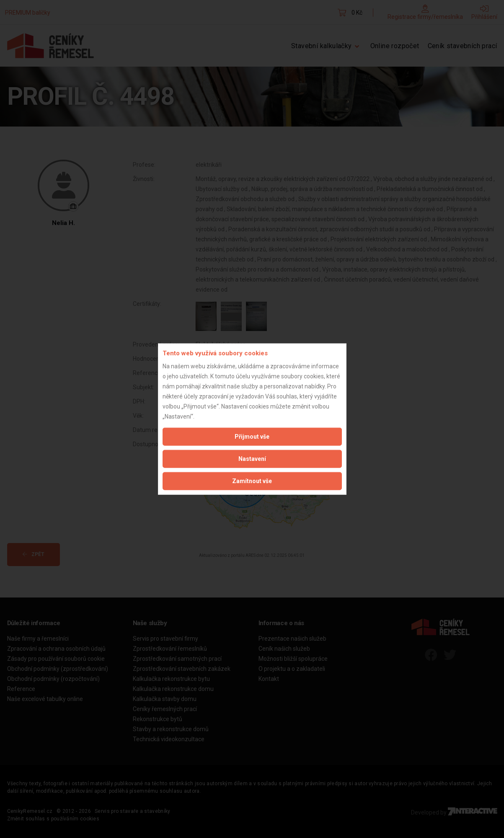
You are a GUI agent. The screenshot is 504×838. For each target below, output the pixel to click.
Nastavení (252, 458)
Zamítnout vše (252, 481)
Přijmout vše (252, 436)
